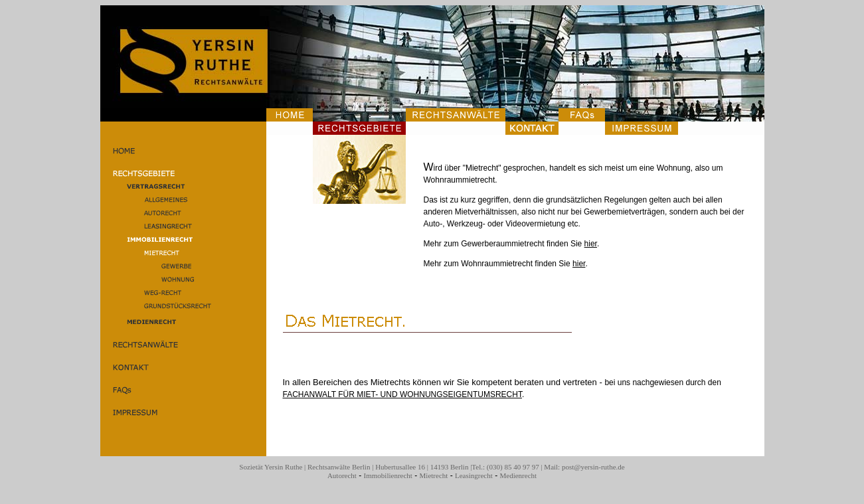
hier (591, 244)
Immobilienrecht (388, 475)
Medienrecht (518, 475)
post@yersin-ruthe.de (593, 467)
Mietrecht (434, 475)
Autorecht (342, 475)
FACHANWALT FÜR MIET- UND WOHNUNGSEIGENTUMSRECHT (402, 394)
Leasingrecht (474, 475)
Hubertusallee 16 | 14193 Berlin (422, 467)
